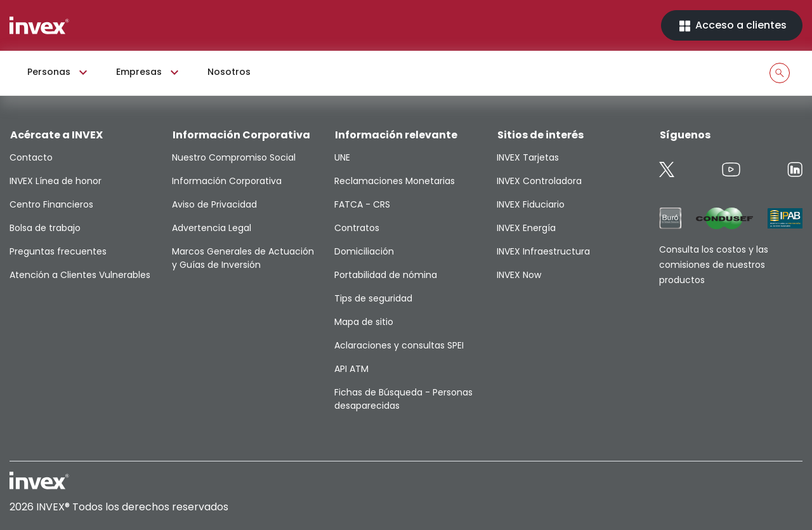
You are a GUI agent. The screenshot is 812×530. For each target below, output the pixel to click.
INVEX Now (519, 275)
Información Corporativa (227, 181)
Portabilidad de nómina (386, 275)
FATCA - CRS (362, 204)
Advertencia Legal (212, 228)
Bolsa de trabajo (45, 228)
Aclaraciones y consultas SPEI (399, 345)
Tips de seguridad (373, 298)
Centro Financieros (51, 204)
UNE (342, 157)
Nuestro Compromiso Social (234, 157)
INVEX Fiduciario (531, 204)
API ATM (351, 369)
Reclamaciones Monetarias (395, 181)
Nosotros (229, 72)
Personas (59, 72)
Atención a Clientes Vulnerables (80, 275)
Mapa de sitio (364, 322)
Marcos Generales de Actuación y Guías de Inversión (243, 258)
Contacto (31, 157)
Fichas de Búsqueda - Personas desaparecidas (403, 399)
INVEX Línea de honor (56, 181)
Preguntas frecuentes (58, 251)
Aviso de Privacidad (214, 204)
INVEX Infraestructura (543, 251)
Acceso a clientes (732, 26)
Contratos (357, 228)
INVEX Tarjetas (528, 157)
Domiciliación (364, 251)
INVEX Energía (526, 228)
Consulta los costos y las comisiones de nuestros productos (714, 265)
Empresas (149, 72)
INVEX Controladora (539, 181)
